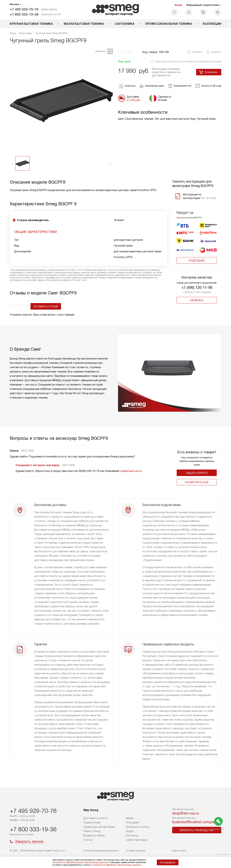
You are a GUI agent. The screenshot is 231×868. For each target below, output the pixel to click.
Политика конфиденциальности (101, 851)
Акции (178, 5)
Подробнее (197, 261)
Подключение (92, 822)
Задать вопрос (197, 469)
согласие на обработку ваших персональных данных (80, 862)
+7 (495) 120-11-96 (197, 288)
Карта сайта (179, 851)
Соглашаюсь (168, 862)
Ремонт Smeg (92, 831)
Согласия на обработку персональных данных (116, 865)
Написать (197, 300)
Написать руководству (197, 830)
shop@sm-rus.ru (186, 813)
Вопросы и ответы (138, 827)
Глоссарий (132, 822)
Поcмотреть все (197, 478)
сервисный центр (131, 467)
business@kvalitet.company (195, 822)
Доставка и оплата (95, 818)
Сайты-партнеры (137, 840)
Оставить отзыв (25, 302)
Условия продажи (136, 851)
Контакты (132, 835)
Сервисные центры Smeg (99, 827)
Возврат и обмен (94, 835)
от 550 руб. (134, 100)
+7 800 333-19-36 (24, 14)
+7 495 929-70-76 (24, 9)
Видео (130, 831)
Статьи (88, 840)
